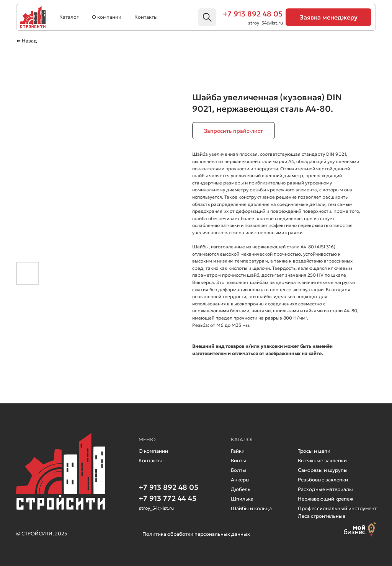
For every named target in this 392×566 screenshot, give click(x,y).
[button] (328, 17)
